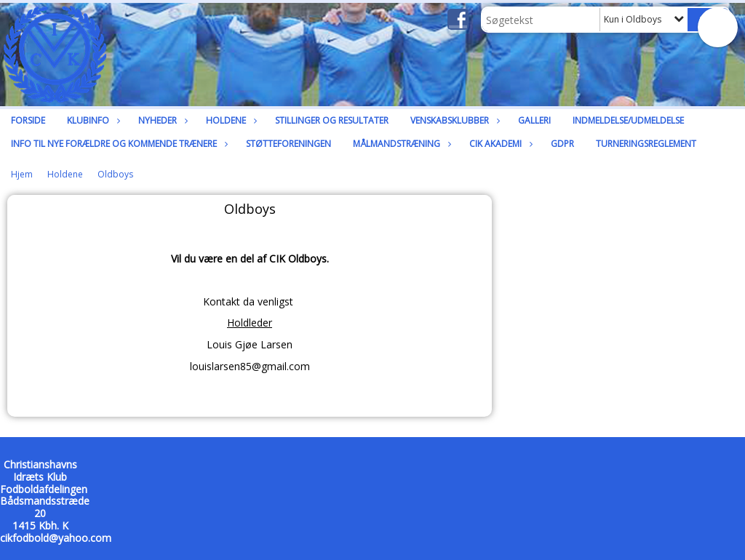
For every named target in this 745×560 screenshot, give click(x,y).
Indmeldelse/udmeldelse (628, 120)
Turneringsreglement (646, 144)
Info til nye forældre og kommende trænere (117, 144)
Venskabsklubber (453, 120)
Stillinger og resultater (332, 120)
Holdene (230, 120)
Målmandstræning (400, 144)
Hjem (22, 174)
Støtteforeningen (288, 144)
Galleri (534, 120)
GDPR (562, 144)
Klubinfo (92, 120)
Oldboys (115, 174)
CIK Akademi (499, 144)
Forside (28, 120)
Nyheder (161, 120)
